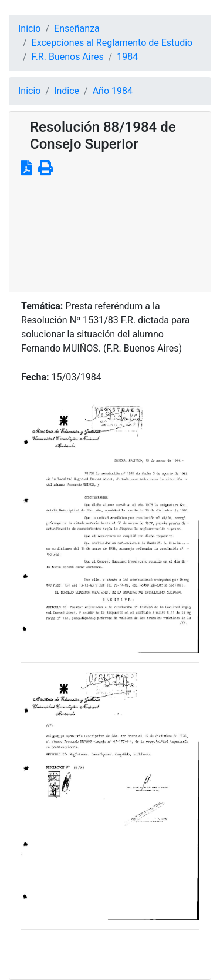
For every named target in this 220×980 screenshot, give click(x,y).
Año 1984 (113, 91)
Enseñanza (77, 29)
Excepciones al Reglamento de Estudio (112, 43)
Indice (67, 91)
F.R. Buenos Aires (68, 57)
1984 (127, 57)
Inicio (29, 29)
